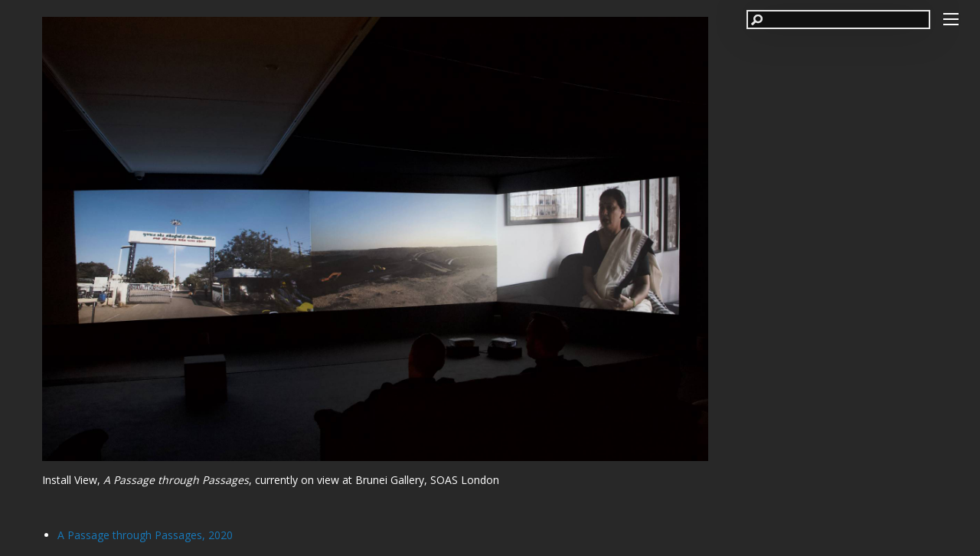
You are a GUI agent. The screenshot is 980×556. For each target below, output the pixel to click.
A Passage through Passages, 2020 (145, 535)
